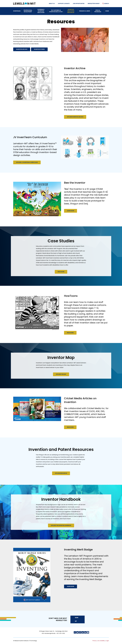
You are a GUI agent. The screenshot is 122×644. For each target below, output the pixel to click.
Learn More (71, 586)
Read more (61, 272)
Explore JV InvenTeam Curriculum (27, 162)
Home (107, 11)
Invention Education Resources (71, 11)
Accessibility (101, 641)
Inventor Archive (22, 49)
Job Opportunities (79, 4)
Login (107, 641)
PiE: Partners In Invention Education (56, 11)
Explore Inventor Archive (75, 117)
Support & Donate (64, 4)
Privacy (95, 641)
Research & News (85, 11)
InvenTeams (17, 11)
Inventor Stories (39, 49)
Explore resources (61, 473)
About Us (52, 4)
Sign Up (77, 619)
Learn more (71, 211)
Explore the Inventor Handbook (61, 525)
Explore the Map (61, 374)
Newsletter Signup (94, 4)
